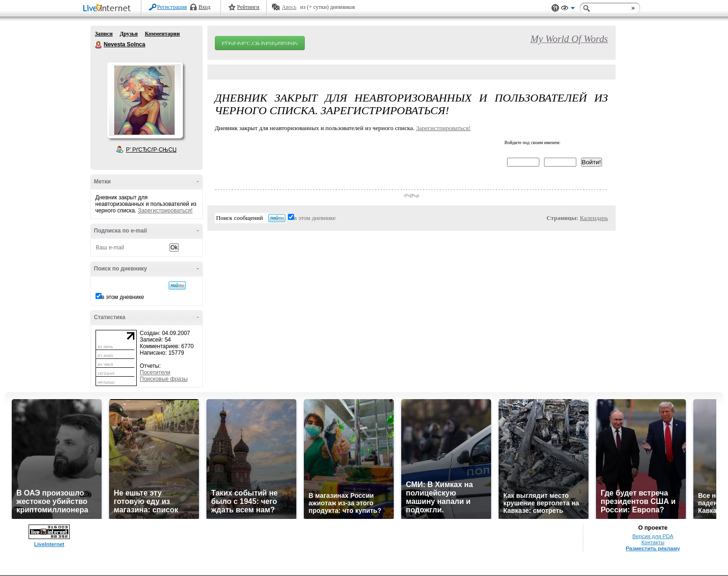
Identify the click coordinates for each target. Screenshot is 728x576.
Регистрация (172, 7)
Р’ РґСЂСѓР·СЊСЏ (151, 150)
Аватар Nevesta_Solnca (145, 100)
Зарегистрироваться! (165, 211)
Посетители (155, 372)
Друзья (129, 34)
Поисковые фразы (164, 379)
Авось (289, 7)
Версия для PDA (653, 536)
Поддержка (555, 8)
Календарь (594, 218)
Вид (568, 9)
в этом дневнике (123, 297)
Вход (204, 7)
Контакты (653, 542)
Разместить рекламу (653, 548)
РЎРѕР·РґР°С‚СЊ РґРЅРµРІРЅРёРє (260, 43)
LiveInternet (109, 9)
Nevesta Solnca (99, 45)
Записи (104, 34)
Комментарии (162, 34)
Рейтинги (248, 7)
